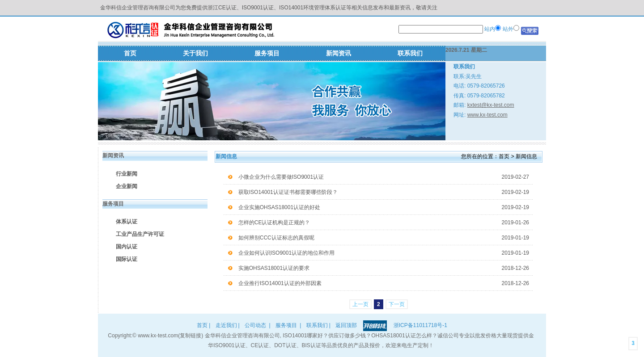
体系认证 (127, 222)
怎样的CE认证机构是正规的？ (384, 223)
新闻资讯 (339, 53)
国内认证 (127, 247)
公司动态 (255, 325)
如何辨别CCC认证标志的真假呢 (384, 238)
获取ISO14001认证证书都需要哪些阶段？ (384, 192)
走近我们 (226, 325)
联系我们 (410, 53)
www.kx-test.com (487, 115)
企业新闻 (127, 186)
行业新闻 (127, 174)
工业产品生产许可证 (140, 234)
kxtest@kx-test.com (491, 105)
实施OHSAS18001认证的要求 (384, 268)
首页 (130, 53)
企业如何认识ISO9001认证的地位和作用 (384, 253)
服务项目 (267, 53)
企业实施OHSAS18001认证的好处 (384, 207)
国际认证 (127, 259)
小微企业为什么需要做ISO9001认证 (384, 177)
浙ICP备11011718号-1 (420, 325)
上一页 (360, 304)
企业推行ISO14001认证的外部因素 (384, 283)
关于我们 (195, 53)
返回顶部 (346, 325)
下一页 (397, 304)
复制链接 (191, 336)
